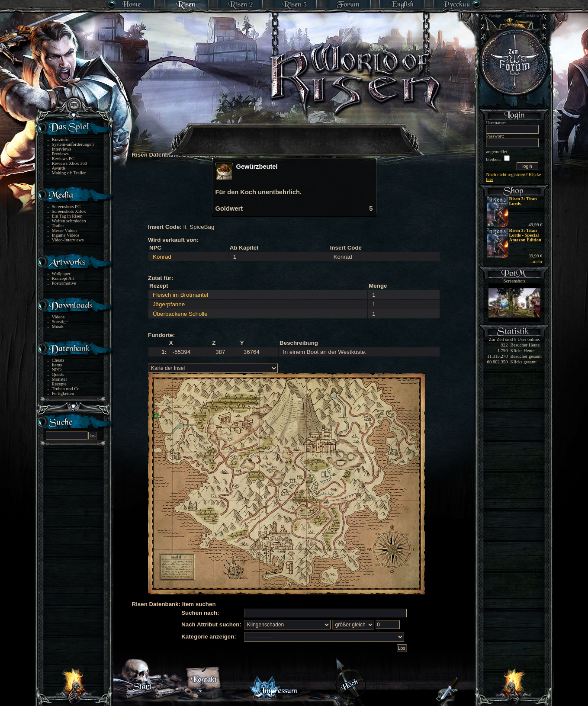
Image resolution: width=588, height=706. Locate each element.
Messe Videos (65, 230)
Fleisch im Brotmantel (180, 295)
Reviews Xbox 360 (70, 163)
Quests (58, 374)
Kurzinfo (60, 140)
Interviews (62, 149)
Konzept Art (63, 278)
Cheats (58, 360)
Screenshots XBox (69, 211)
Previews (60, 154)
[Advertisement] (295, 134)
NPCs (57, 370)
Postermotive (64, 283)
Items (57, 365)
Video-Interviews (68, 240)
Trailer (58, 226)
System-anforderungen (73, 144)
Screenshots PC (66, 207)
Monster (60, 379)
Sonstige (60, 322)
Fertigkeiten (63, 393)
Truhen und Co (66, 389)
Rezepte (59, 384)
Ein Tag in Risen (67, 216)
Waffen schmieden (69, 221)
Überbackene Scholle (180, 314)
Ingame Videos (66, 235)
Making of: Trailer (69, 173)
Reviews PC (63, 159)
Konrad (162, 257)
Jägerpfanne (169, 304)
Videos (58, 317)
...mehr (536, 262)
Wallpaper (61, 274)
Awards (59, 168)
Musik (58, 326)
